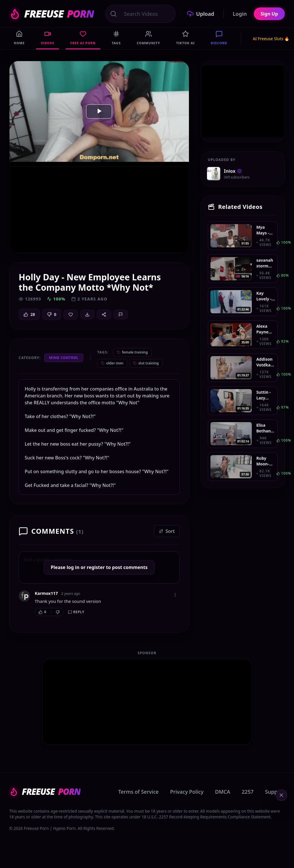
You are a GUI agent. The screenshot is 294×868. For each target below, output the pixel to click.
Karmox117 (46, 593)
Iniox (233, 171)
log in (73, 567)
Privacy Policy (187, 792)
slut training (146, 363)
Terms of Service (139, 792)
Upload (201, 14)
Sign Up (269, 14)
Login (240, 14)
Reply (76, 612)
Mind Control (64, 358)
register (96, 567)
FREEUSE (52, 14)
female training (132, 352)
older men (112, 363)
